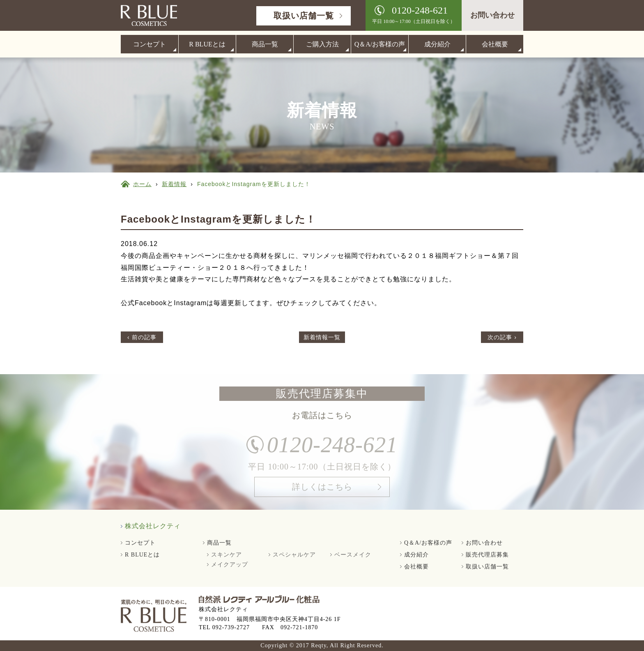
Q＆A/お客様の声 (380, 44)
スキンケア (227, 555)
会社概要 (495, 44)
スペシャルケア (294, 555)
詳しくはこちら (322, 491)
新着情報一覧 (322, 337)
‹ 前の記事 (142, 337)
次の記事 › (502, 337)
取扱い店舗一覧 (304, 16)
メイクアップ (230, 565)
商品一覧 (265, 44)
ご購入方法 (322, 44)
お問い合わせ (492, 15)
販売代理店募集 (487, 555)
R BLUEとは (207, 44)
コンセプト (149, 44)
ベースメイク (353, 555)
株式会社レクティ (153, 526)
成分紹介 (437, 44)
